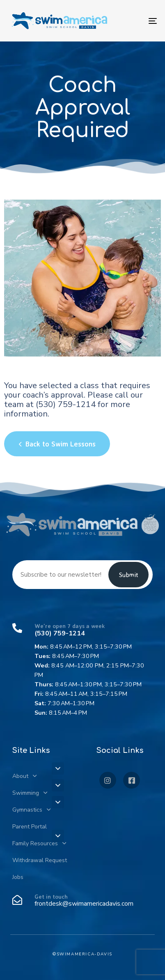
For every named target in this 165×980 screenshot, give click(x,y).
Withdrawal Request (40, 860)
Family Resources (39, 843)
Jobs (18, 877)
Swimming (30, 793)
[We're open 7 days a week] (82, 670)
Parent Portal (30, 827)
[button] (58, 768)
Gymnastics (31, 810)
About (24, 776)
